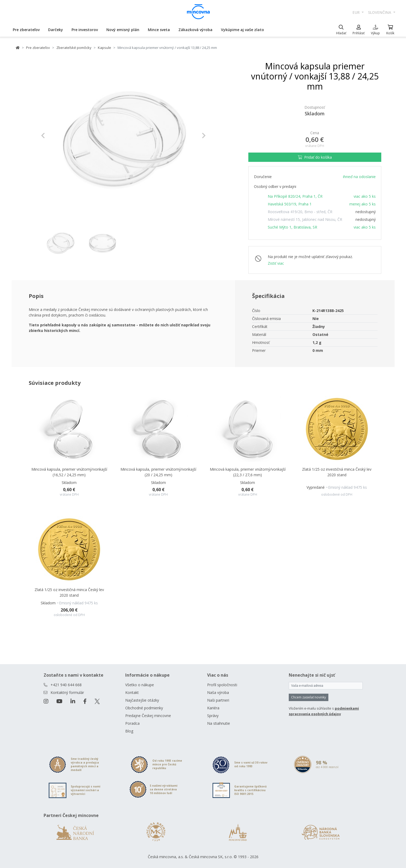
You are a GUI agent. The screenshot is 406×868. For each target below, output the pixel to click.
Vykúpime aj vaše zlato (242, 30)
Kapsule (104, 48)
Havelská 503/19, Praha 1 (290, 204)
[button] (53, 136)
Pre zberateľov (26, 30)
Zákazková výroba (195, 30)
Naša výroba (218, 692)
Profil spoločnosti (222, 685)
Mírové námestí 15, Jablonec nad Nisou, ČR (305, 219)
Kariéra (213, 708)
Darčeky (56, 30)
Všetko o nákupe (140, 685)
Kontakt (132, 692)
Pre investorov (85, 30)
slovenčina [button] (380, 12)
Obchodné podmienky (144, 708)
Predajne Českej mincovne (148, 716)
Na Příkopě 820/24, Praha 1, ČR (295, 196)
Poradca (132, 723)
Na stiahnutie (219, 723)
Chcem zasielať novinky (309, 697)
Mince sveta (159, 30)
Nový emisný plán (123, 30)
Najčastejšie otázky (142, 700)
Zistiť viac (276, 263)
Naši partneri (218, 700)
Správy (213, 716)
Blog (129, 731)
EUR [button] (357, 12)
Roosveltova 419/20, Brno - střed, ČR (300, 212)
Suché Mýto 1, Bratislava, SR (292, 227)
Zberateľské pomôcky (74, 48)
